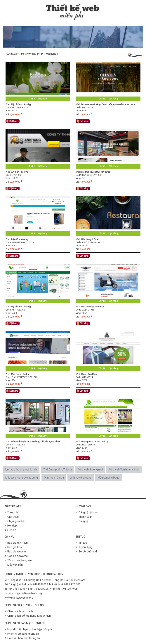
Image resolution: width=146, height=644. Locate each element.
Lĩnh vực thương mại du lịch (21, 470)
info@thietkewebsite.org (27, 593)
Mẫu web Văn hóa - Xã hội (124, 470)
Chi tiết (32, 99)
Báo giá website (17, 552)
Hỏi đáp (12, 526)
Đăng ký (83, 521)
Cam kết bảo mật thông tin (24, 638)
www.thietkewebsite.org (19, 598)
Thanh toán (85, 517)
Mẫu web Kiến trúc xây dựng (22, 478)
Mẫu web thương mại (90, 470)
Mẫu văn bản (15, 565)
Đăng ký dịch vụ (88, 512)
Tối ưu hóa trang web (20, 560)
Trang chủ (13, 512)
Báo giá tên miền (18, 543)
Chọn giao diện (16, 521)
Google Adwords (18, 556)
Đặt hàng (43, 99)
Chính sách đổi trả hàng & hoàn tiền (29, 616)
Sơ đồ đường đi (88, 552)
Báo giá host (15, 547)
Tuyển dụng (85, 547)
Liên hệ (12, 530)
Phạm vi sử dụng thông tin (23, 634)
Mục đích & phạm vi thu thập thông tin (30, 629)
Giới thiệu (13, 517)
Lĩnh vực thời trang (81, 478)
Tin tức (83, 543)
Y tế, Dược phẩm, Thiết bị (57, 470)
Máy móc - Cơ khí (54, 478)
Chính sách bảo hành (20, 611)
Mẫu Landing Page (108, 478)
